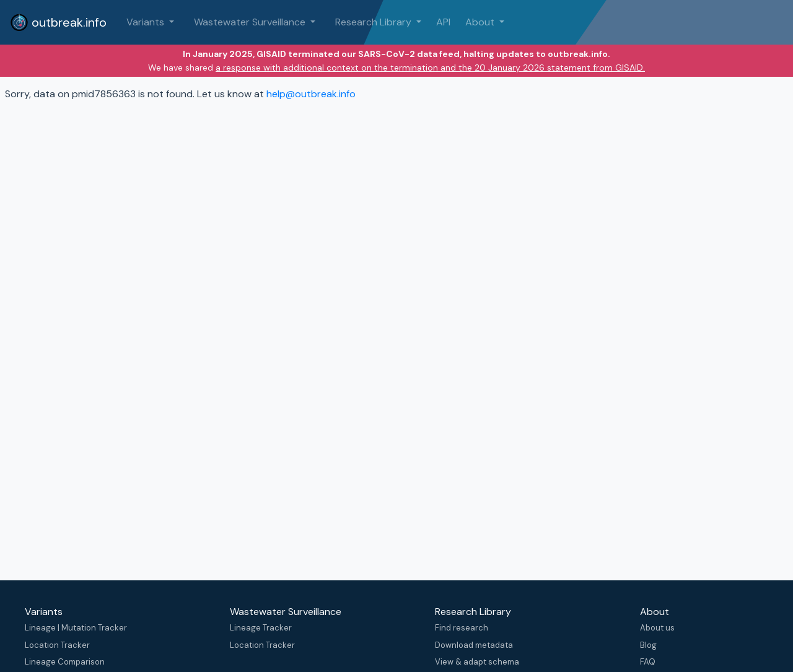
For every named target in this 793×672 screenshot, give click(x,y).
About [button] (481, 22)
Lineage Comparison (65, 662)
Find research (462, 628)
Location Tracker (57, 645)
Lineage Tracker (261, 628)
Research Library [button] (375, 22)
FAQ (648, 662)
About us (657, 628)
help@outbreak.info (311, 94)
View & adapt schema (477, 662)
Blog (648, 645)
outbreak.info (58, 22)
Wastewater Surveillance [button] (251, 22)
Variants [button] (147, 22)
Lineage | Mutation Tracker (76, 628)
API (443, 22)
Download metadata (474, 645)
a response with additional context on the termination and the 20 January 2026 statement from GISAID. (430, 68)
